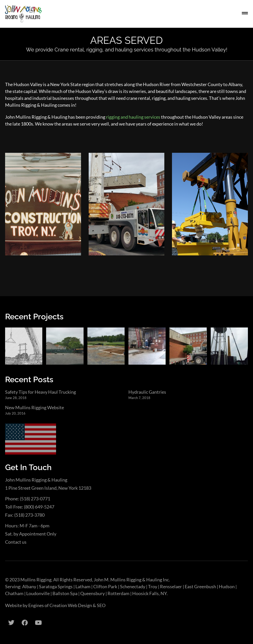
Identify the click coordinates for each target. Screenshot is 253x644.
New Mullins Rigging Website (35, 407)
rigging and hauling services (133, 117)
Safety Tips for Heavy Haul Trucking (41, 392)
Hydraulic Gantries (147, 392)
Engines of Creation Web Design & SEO (67, 605)
